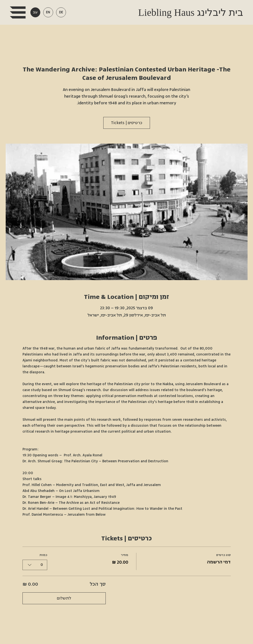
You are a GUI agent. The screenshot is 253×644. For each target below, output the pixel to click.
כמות (43, 555)
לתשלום (64, 598)
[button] (18, 12)
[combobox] (35, 565)
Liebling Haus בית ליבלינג (189, 12)
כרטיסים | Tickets (127, 123)
